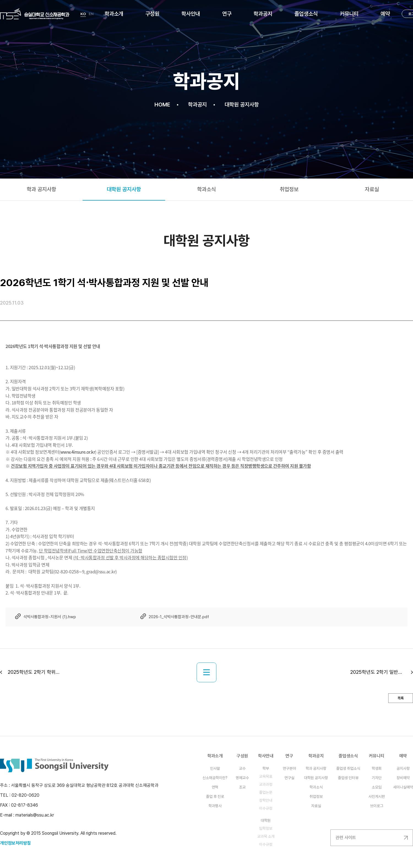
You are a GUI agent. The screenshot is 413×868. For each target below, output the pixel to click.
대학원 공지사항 (316, 778)
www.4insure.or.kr (78, 452)
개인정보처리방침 (15, 843)
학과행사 (215, 806)
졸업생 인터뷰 (348, 778)
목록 (401, 698)
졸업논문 (266, 792)
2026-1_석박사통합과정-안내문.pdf (179, 617)
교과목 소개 (266, 836)
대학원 (266, 820)
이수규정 (266, 808)
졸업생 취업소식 (348, 768)
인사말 (215, 768)
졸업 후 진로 (215, 796)
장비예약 (403, 778)
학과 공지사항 (316, 768)
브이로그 (377, 806)
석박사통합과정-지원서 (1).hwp (50, 617)
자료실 (316, 806)
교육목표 (266, 776)
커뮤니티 (349, 14)
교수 (242, 768)
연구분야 (289, 768)
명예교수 (242, 778)
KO (83, 14)
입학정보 (266, 828)
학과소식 (316, 787)
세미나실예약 (403, 787)
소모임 (377, 787)
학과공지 (263, 14)
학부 (266, 768)
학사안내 (191, 14)
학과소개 (114, 14)
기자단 (377, 778)
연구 (227, 14)
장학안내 (266, 800)
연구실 (289, 778)
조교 (242, 787)
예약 (385, 14)
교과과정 (266, 784)
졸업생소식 (306, 14)
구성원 (152, 14)
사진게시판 (377, 796)
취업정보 (316, 796)
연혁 (215, 787)
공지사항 (403, 768)
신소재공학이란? (215, 778)
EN (91, 14)
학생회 (377, 768)
